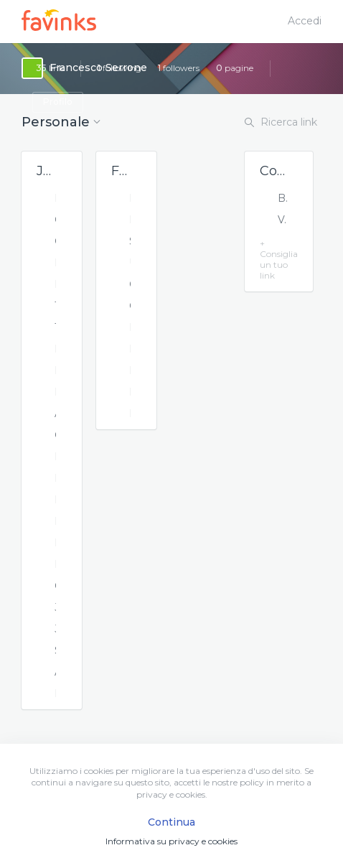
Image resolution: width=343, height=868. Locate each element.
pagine (235, 68)
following (119, 68)
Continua (171, 822)
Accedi (305, 21)
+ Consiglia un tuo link (279, 259)
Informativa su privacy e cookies (171, 841)
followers (179, 68)
